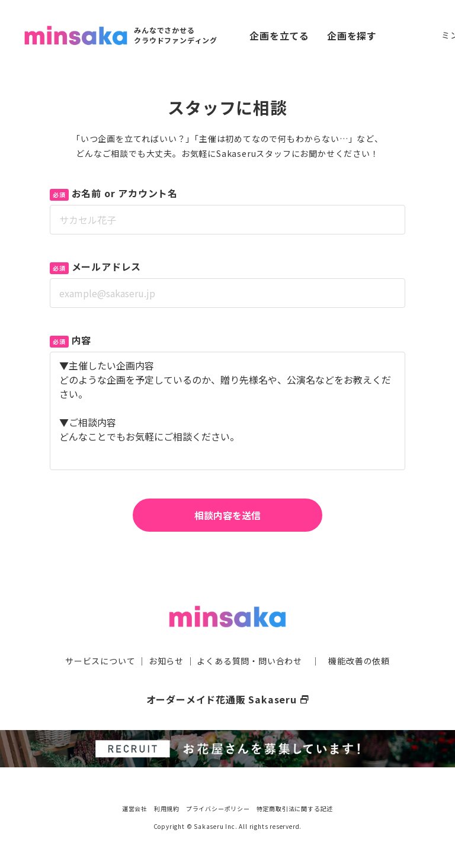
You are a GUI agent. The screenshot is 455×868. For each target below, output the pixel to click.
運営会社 (135, 808)
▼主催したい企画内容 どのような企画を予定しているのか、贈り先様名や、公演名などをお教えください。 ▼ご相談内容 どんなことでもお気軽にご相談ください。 (227, 411)
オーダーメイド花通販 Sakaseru (228, 699)
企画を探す (352, 36)
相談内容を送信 (227, 515)
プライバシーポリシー (218, 808)
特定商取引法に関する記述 (295, 808)
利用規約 (167, 808)
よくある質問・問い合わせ (249, 661)
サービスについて (100, 661)
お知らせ (166, 661)
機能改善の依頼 (359, 661)
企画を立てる (279, 36)
